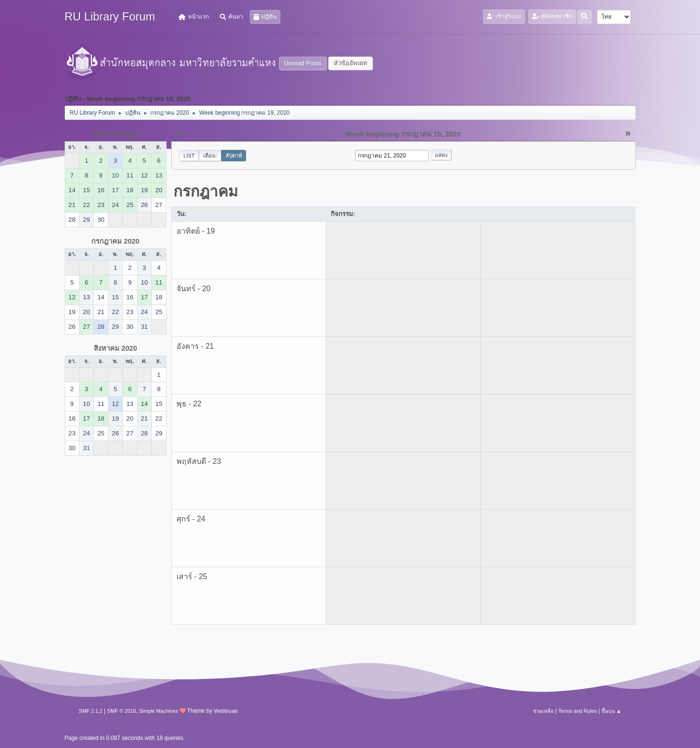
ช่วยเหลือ (543, 711)
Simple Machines (158, 711)
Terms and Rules (577, 711)
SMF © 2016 (122, 711)
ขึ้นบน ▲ (611, 711)
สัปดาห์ (234, 156)
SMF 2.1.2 (91, 711)
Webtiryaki (226, 711)
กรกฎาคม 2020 (115, 241)
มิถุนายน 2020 (115, 134)
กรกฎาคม (206, 191)
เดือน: (210, 156)
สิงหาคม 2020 (115, 348)
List (189, 156)
